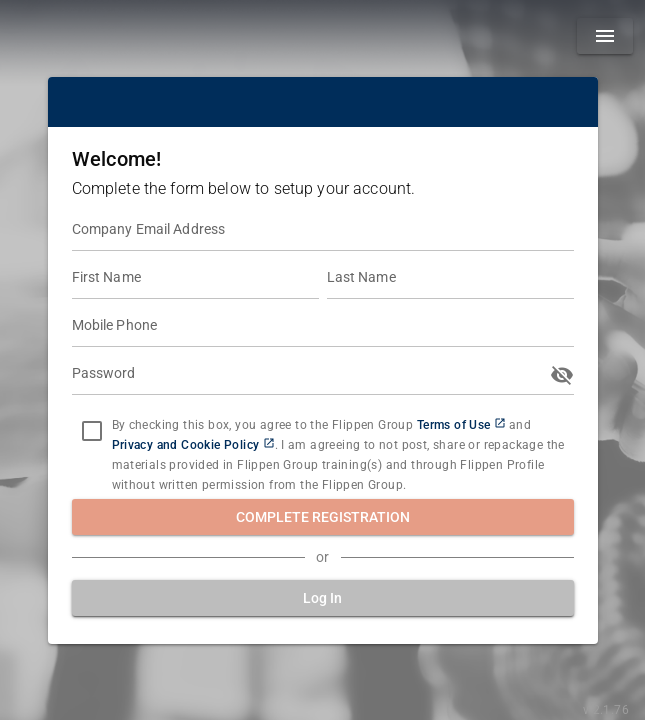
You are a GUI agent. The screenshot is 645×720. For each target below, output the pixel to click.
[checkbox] (92, 431)
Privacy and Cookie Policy (186, 445)
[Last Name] (450, 279)
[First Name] (195, 279)
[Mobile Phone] (323, 327)
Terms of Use (454, 425)
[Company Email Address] (323, 231)
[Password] (308, 375)
